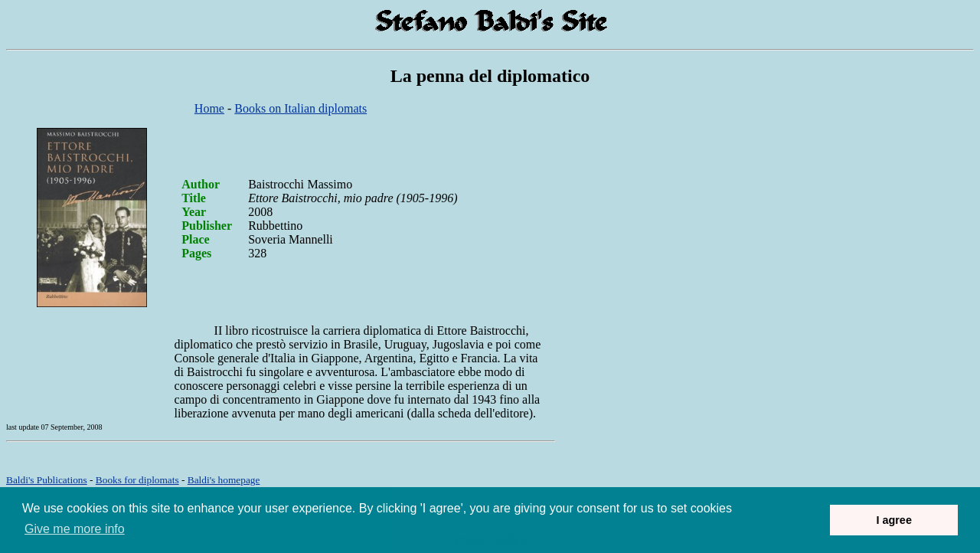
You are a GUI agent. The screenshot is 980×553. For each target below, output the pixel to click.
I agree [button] (893, 520)
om (224, 480)
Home (209, 108)
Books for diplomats (137, 480)
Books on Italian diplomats (301, 108)
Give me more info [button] (75, 529)
